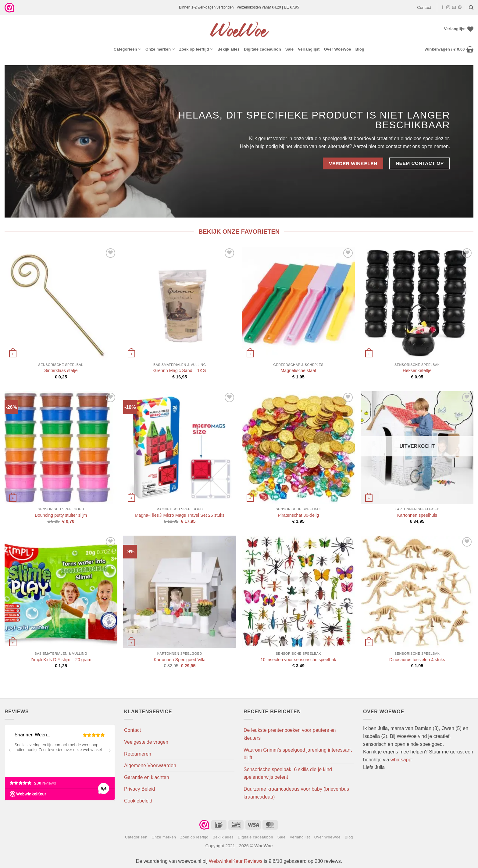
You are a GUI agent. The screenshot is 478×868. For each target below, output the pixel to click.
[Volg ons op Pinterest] (460, 8)
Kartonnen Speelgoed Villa (180, 660)
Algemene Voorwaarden (150, 765)
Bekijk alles (228, 49)
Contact (424, 7)
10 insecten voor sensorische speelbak (298, 660)
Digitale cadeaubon (262, 49)
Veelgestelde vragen (146, 742)
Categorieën (127, 49)
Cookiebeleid (138, 801)
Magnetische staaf (298, 370)
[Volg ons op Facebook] (442, 8)
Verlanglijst (309, 49)
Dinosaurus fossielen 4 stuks (417, 660)
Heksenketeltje (417, 370)
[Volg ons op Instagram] (448, 8)
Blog (360, 49)
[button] (449, 49)
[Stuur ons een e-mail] (454, 8)
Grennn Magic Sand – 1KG (180, 370)
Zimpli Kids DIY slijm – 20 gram (61, 660)
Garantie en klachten (147, 777)
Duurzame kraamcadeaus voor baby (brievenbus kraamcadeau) (296, 793)
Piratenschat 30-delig (298, 515)
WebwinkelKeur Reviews (236, 861)
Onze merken (160, 49)
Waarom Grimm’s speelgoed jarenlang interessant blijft (298, 754)
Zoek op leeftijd (196, 49)
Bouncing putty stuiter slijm (61, 515)
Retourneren (138, 754)
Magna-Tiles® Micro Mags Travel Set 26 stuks (180, 515)
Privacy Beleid (139, 789)
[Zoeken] (471, 8)
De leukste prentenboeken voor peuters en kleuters (290, 734)
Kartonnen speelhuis (417, 515)
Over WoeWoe (338, 49)
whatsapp (401, 760)
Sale (289, 49)
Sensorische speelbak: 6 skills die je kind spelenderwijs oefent (288, 773)
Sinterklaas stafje (61, 370)
